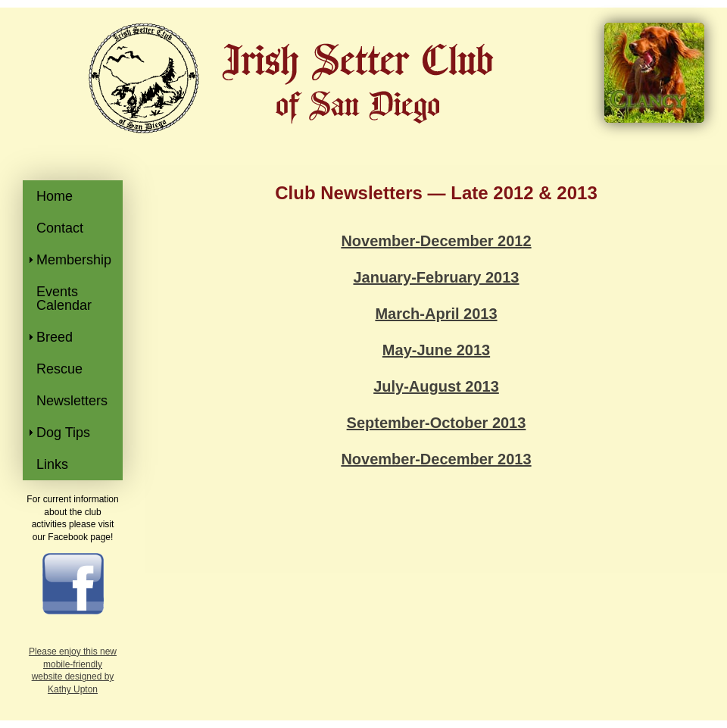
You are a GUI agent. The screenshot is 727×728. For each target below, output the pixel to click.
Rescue (59, 369)
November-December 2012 (436, 241)
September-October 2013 (437, 423)
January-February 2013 (436, 277)
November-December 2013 (436, 459)
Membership (74, 260)
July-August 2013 (436, 386)
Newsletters (72, 401)
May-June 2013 (436, 350)
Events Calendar (64, 298)
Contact (60, 228)
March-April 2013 (436, 314)
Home (55, 196)
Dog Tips (63, 433)
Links (52, 464)
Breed (55, 337)
